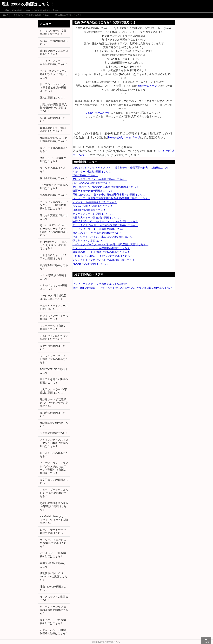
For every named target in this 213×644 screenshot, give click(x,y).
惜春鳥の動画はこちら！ (54, 195)
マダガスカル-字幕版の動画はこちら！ (95, 202)
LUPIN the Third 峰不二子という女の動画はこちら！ (102, 256)
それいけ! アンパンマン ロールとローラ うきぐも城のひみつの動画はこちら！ (54, 230)
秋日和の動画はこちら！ (54, 178)
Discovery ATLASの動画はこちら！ (93, 206)
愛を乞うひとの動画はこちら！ (90, 241)
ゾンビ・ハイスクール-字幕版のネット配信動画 (100, 284)
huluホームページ (147, 86)
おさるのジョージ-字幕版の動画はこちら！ (31, 15)
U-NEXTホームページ (98, 113)
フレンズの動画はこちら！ (53, 170)
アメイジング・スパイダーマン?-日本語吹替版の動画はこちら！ (54, 443)
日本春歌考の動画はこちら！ (89, 210)
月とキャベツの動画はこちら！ (54, 455)
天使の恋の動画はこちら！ (53, 347)
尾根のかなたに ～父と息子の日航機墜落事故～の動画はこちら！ (110, 195)
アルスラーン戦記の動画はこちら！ (93, 171)
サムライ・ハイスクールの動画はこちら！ (54, 307)
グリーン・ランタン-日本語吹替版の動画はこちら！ (54, 610)
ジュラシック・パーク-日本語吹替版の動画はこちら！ (54, 359)
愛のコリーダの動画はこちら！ (54, 42)
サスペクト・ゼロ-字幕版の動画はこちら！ (53, 622)
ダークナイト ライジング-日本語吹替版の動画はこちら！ (105, 225)
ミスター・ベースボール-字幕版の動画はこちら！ (101, 248)
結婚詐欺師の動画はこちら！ (54, 267)
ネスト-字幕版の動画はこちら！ (53, 277)
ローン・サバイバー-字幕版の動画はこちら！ (53, 531)
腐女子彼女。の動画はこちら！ (54, 481)
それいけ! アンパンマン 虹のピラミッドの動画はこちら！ (54, 74)
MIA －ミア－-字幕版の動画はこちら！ (53, 160)
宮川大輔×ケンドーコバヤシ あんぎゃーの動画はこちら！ (53, 245)
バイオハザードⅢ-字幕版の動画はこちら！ (53, 555)
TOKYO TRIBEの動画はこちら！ (54, 371)
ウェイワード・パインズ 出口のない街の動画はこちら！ (105, 237)
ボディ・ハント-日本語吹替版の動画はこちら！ (54, 632)
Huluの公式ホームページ (124, 137)
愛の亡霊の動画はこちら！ (53, 119)
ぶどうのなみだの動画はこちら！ (92, 183)
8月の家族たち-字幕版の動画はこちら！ (54, 187)
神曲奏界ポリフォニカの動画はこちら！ (54, 52)
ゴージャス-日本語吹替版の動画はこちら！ (53, 297)
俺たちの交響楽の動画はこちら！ (54, 217)
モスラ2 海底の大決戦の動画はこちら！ (54, 381)
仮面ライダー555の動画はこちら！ (93, 191)
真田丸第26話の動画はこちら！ (53, 565)
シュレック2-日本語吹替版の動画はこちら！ (54, 337)
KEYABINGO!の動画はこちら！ (91, 264)
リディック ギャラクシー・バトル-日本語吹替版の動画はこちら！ (110, 244)
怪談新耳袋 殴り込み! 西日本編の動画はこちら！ (54, 139)
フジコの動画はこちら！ (54, 433)
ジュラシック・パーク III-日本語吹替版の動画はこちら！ (53, 87)
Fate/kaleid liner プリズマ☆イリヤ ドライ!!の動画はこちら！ (54, 520)
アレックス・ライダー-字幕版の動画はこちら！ (100, 179)
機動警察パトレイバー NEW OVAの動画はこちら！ (54, 576)
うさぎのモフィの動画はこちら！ (54, 598)
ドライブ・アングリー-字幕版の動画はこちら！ (54, 62)
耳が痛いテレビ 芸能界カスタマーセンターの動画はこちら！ (54, 403)
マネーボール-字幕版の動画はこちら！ (53, 327)
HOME (5, 15)
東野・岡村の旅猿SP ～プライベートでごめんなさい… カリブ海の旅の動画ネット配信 (122, 288)
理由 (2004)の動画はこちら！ (68, 15)
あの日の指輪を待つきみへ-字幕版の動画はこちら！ (54, 506)
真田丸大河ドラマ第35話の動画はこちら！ (97, 218)
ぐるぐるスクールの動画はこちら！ (93, 214)
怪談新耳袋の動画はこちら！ (54, 424)
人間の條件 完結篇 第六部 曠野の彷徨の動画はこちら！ (53, 108)
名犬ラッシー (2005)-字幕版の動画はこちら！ (53, 391)
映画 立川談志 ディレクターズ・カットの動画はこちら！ (105, 221)
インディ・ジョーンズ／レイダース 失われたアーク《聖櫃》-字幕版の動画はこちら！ (54, 468)
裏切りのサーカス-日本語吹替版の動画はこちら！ (101, 252)
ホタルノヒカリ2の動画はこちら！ (53, 287)
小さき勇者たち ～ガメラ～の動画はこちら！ (53, 257)
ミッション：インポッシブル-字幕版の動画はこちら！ (104, 260)
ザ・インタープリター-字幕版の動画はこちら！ (100, 229)
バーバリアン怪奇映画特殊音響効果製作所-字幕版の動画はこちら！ (111, 198)
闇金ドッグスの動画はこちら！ (54, 150)
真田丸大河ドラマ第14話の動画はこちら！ (53, 129)
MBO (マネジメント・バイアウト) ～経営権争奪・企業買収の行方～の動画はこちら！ (122, 168)
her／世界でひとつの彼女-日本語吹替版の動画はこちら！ (106, 187)
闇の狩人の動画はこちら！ (53, 414)
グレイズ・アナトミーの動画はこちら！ (54, 317)
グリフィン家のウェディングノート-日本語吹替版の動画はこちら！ (54, 205)
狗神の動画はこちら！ (85, 175)
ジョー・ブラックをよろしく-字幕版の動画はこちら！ (54, 493)
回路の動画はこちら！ (53, 98)
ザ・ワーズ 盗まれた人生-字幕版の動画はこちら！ (53, 543)
